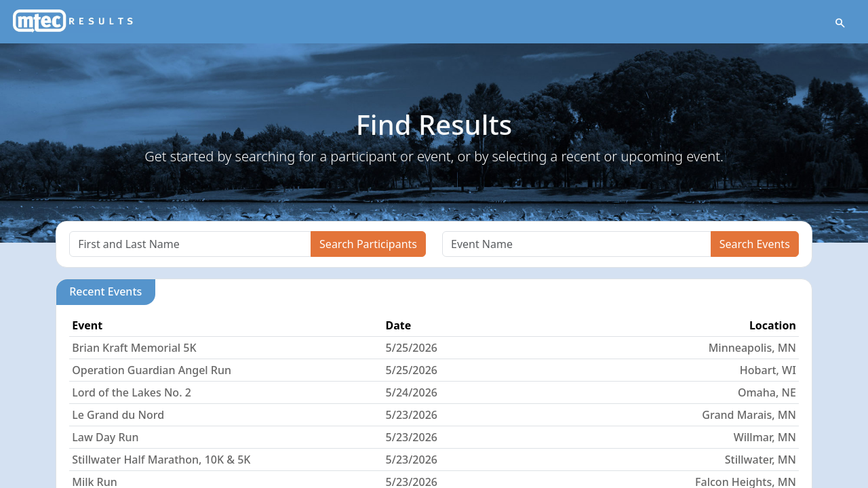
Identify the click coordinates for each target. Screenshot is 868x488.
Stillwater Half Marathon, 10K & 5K (161, 460)
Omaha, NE (767, 392)
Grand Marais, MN (749, 415)
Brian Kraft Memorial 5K (134, 348)
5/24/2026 (412, 392)
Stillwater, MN (761, 460)
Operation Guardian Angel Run (152, 370)
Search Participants (368, 244)
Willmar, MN (765, 437)
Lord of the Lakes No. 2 (132, 392)
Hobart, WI (768, 370)
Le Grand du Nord (118, 415)
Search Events (755, 244)
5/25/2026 (412, 348)
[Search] (190, 244)
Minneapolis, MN (752, 348)
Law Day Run (105, 437)
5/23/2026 (412, 415)
